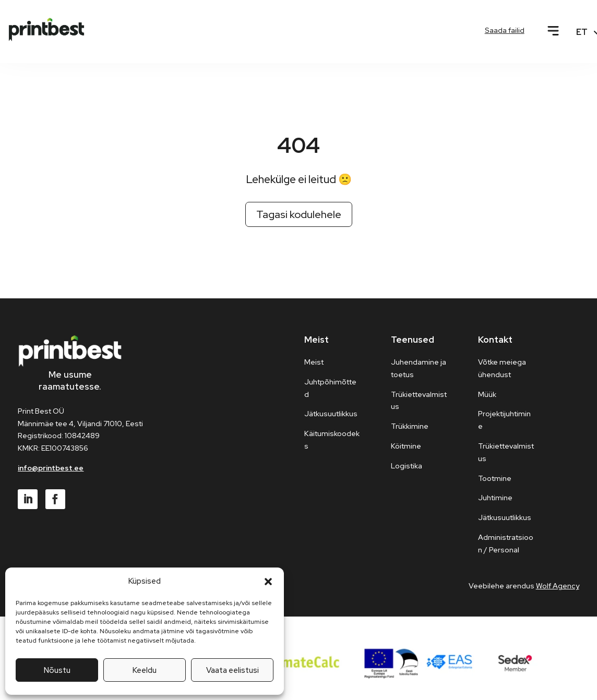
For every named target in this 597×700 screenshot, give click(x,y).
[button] (268, 582)
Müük (487, 394)
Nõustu (57, 670)
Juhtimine (495, 498)
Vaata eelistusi (232, 670)
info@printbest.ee (51, 468)
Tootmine (495, 478)
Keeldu (145, 670)
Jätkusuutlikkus (505, 517)
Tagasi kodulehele (299, 214)
